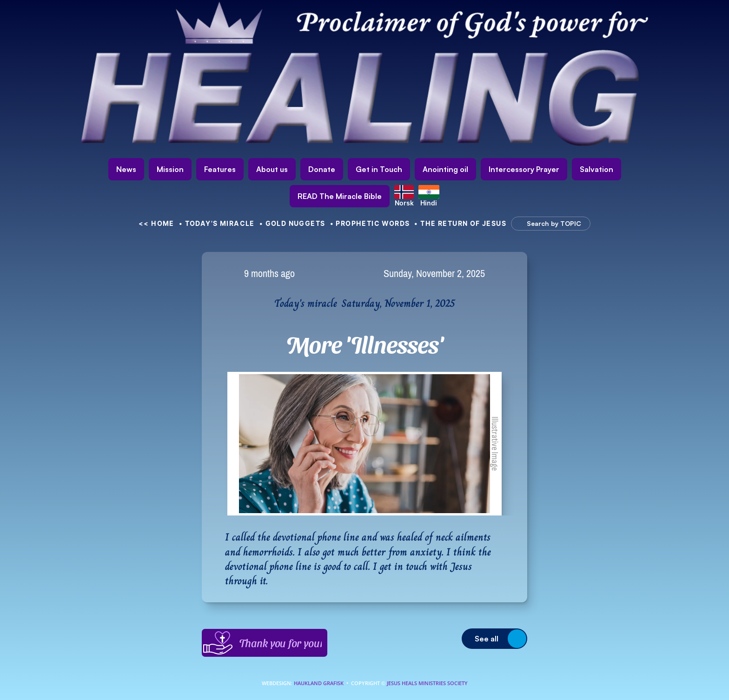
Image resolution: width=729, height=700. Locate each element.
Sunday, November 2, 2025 (434, 274)
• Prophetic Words (370, 223)
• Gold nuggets (292, 223)
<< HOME (156, 223)
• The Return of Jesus (460, 223)
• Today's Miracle (217, 223)
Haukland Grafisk (319, 683)
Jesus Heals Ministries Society (427, 683)
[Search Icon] (546, 224)
